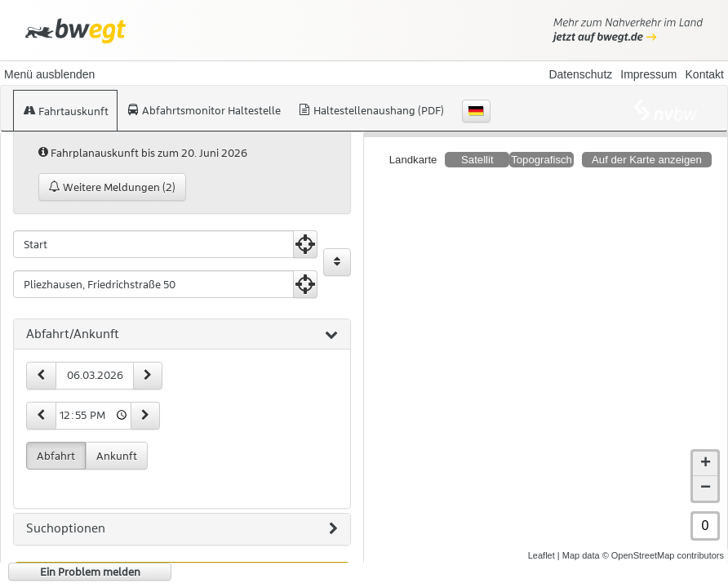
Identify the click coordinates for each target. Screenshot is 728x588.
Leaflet (542, 542)
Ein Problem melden (90, 572)
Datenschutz (580, 74)
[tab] (182, 335)
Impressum (648, 74)
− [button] (706, 475)
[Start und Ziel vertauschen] (337, 262)
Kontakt (705, 74)
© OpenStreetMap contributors (663, 542)
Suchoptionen (182, 529)
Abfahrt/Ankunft (182, 335)
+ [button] (706, 451)
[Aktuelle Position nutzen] (305, 244)
